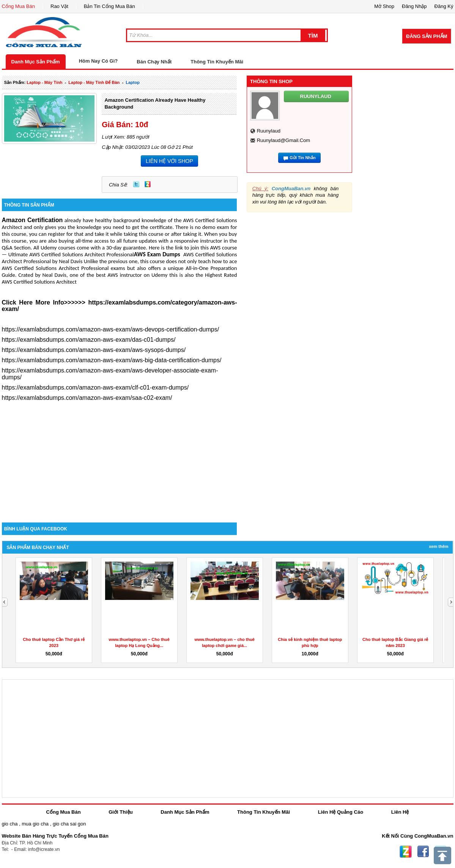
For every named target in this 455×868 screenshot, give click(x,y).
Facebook (423, 852)
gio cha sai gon (69, 824)
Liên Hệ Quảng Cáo (341, 812)
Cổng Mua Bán (19, 6)
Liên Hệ (400, 812)
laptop (133, 82)
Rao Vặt (59, 6)
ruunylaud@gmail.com (283, 140)
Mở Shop (384, 6)
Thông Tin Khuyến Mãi (217, 62)
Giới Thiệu (120, 812)
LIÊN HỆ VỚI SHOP (169, 161)
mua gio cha (35, 824)
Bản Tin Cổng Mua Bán (109, 6)
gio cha (10, 824)
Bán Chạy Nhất (154, 62)
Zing (148, 184)
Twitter (136, 184)
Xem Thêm (438, 546)
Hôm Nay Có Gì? (98, 61)
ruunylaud (269, 131)
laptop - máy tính (44, 82)
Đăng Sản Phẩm (427, 36)
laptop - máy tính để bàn (94, 82)
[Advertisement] (120, 458)
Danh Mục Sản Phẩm (36, 62)
